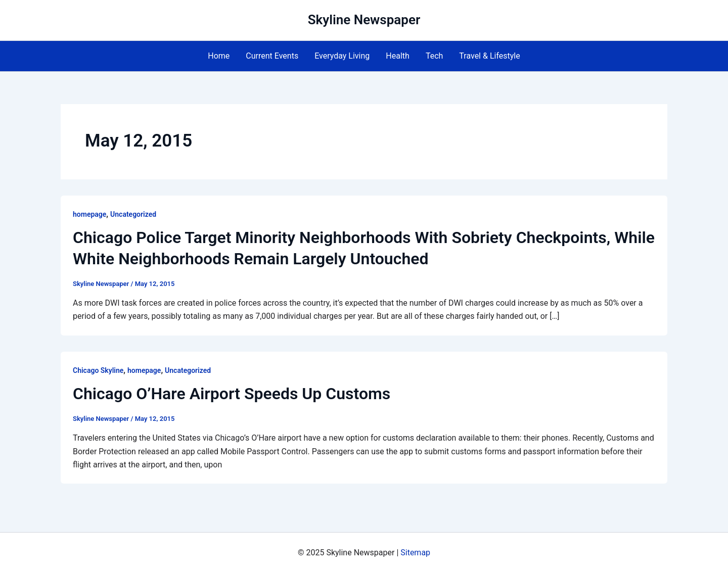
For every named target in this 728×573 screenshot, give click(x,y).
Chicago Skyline (98, 370)
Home (219, 56)
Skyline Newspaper (364, 20)
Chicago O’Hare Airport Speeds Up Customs (232, 394)
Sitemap (415, 553)
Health (398, 56)
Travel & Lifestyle (489, 56)
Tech (434, 56)
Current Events (272, 56)
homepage (89, 214)
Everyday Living (342, 56)
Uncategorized (133, 214)
